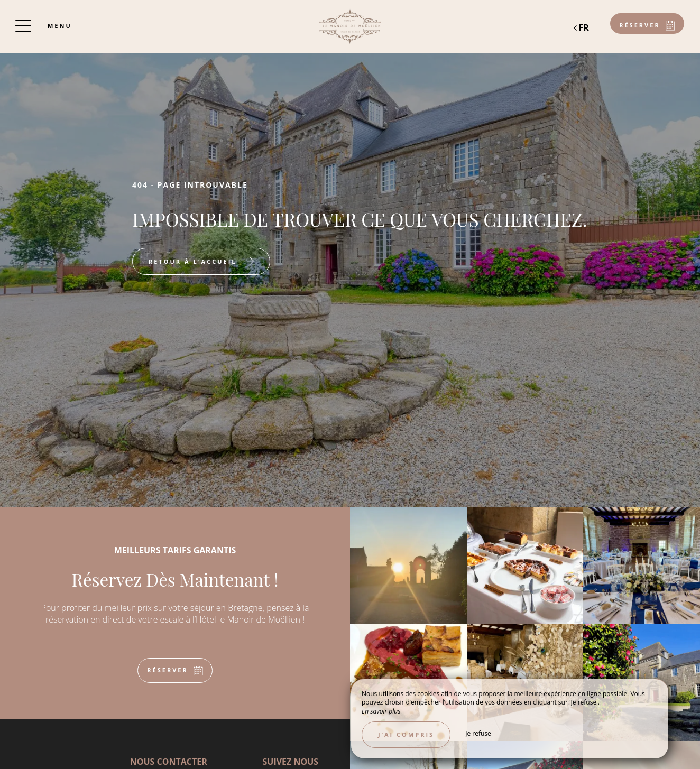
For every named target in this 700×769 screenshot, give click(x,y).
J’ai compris (406, 734)
